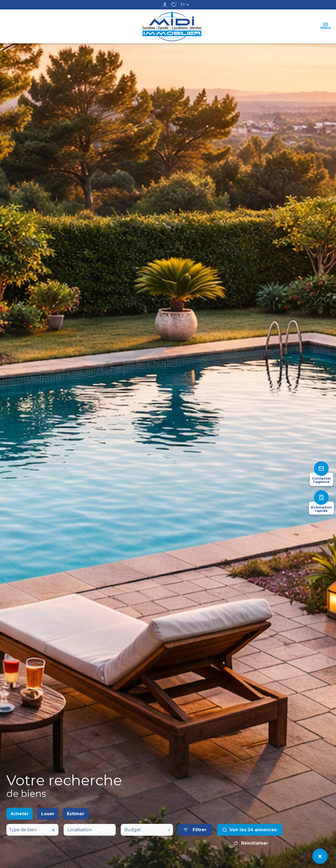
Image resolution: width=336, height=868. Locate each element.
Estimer (76, 819)
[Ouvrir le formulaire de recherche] (195, 836)
